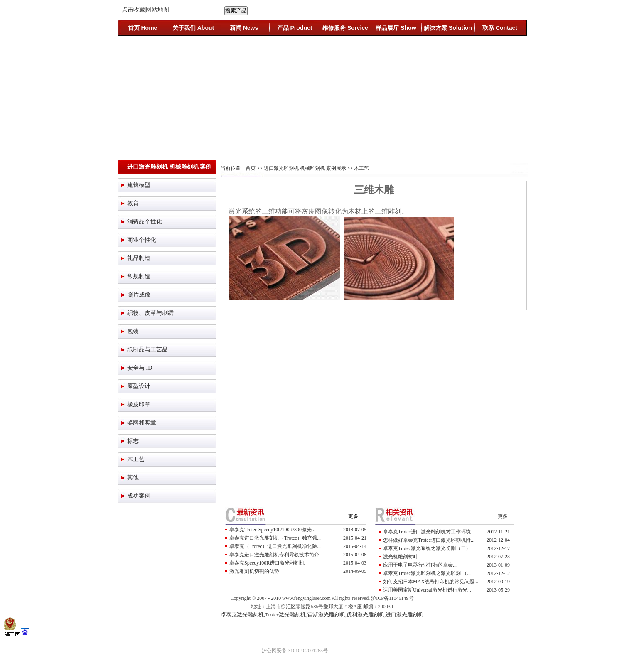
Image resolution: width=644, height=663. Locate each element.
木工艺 (136, 459)
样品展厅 (396, 28)
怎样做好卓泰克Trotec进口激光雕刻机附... (429, 540)
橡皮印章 (139, 404)
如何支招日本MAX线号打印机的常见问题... (431, 582)
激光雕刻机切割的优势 (254, 571)
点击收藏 (133, 10)
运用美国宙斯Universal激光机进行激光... (427, 590)
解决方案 (448, 28)
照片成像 (139, 295)
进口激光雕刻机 (404, 615)
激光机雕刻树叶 (401, 557)
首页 (143, 28)
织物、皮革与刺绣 (150, 313)
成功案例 (139, 496)
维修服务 (345, 28)
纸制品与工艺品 (147, 350)
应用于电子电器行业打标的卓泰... (420, 565)
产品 (295, 28)
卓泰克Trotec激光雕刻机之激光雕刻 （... (427, 573)
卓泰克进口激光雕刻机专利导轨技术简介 (274, 555)
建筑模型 (139, 185)
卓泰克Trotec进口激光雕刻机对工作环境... (429, 532)
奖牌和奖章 (142, 423)
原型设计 (139, 386)
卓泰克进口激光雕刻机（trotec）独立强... (275, 538)
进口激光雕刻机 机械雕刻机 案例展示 (305, 168)
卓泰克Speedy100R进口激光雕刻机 (267, 563)
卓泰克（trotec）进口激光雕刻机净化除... (275, 546)
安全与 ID (140, 368)
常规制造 (139, 276)
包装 (133, 331)
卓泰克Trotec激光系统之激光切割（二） (427, 548)
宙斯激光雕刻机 (326, 615)
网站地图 (157, 10)
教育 (133, 203)
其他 (133, 478)
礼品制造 (139, 258)
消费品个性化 (145, 222)
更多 (353, 516)
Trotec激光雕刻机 (285, 615)
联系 (500, 28)
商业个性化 (142, 240)
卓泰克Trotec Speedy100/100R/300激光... (272, 530)
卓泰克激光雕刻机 (242, 615)
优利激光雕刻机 (365, 615)
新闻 (244, 28)
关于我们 (193, 28)
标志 (133, 441)
